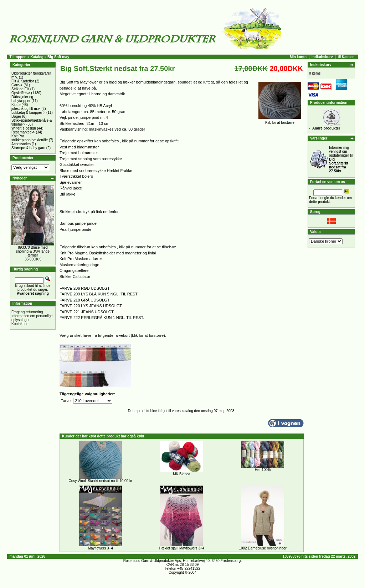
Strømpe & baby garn (28, 148)
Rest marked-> (23, 132)
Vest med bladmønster (79, 147)
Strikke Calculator (75, 277)
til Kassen (346, 57)
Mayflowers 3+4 (101, 548)
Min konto (298, 57)
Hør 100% (263, 470)
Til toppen (18, 57)
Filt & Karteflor (23, 81)
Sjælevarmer (71, 182)
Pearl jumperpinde (75, 229)
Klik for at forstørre (280, 121)
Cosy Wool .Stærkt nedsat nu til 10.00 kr (100, 481)
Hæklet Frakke (120, 171)
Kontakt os (20, 324)
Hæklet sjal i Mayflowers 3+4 (182, 548)
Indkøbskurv (322, 57)
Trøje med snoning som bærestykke (91, 159)
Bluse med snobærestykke (83, 171)
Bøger (16, 116)
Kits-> (16, 105)
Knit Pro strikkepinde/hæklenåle (30, 138)
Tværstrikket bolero (76, 176)
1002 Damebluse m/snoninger (263, 548)
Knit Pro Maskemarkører (81, 259)
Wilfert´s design (24, 128)
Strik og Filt (20, 89)
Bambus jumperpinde (78, 223)
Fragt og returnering (27, 312)
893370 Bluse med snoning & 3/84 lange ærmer (33, 251)
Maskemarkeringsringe (79, 265)
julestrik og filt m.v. (26, 109)
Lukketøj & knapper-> (28, 113)
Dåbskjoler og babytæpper (22, 99)
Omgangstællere (74, 270)
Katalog (37, 57)
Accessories (21, 144)
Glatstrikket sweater (77, 164)
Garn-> (17, 85)
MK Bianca (181, 474)
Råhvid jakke (71, 188)
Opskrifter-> (21, 93)
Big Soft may (58, 57)
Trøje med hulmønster (79, 153)
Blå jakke (68, 194)
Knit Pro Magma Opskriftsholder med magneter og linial (108, 253)
